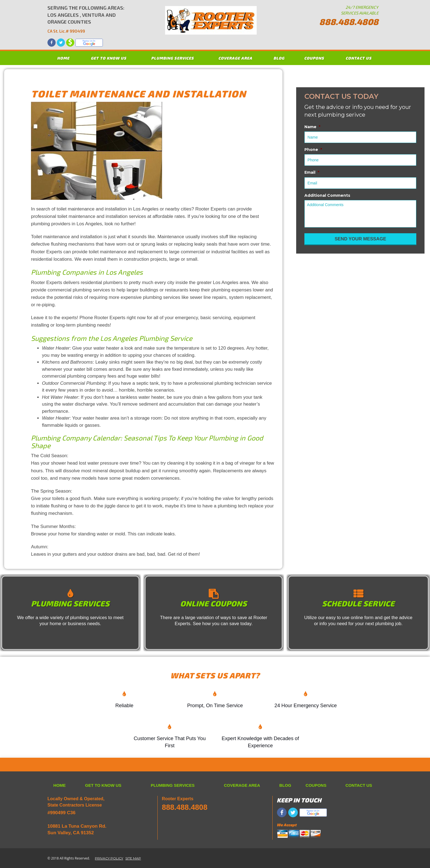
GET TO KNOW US (109, 58)
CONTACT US (359, 58)
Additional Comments (327, 195)
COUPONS (314, 58)
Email (312, 172)
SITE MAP (133, 858)
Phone (313, 150)
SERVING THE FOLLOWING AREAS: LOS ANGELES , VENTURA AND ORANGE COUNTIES (86, 19)
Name (312, 127)
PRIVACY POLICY (109, 858)
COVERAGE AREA (235, 58)
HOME (63, 58)
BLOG (279, 58)
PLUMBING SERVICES (172, 58)
